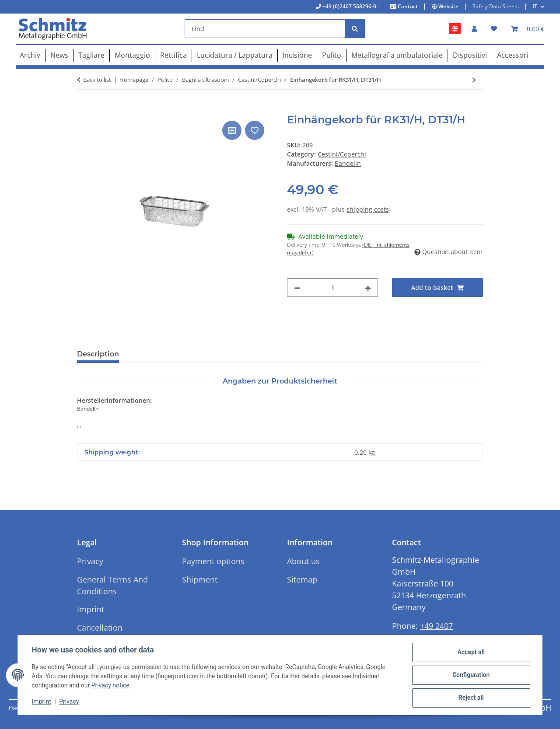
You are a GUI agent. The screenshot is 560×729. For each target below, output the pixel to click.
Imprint (42, 702)
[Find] (265, 29)
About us (303, 561)
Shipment (200, 579)
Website (448, 6)
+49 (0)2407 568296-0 (349, 6)
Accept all (471, 652)
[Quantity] (332, 288)
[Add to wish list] (255, 130)
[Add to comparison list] (232, 130)
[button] (474, 29)
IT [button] (535, 6)
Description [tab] (98, 354)
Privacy (69, 702)
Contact (407, 6)
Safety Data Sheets (496, 6)
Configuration (471, 675)
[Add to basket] (84, 109)
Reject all (471, 698)
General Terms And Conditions (112, 585)
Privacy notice (110, 686)
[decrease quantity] (297, 288)
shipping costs (368, 209)
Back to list (97, 80)
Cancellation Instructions (100, 633)
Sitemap (302, 579)
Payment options (213, 561)
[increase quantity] (368, 288)
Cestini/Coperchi (342, 154)
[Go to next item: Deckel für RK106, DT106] (474, 80)
